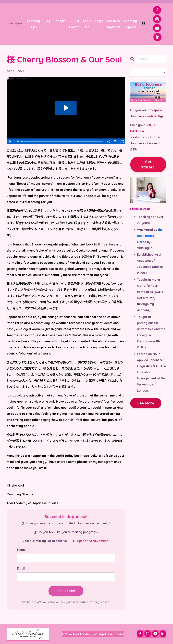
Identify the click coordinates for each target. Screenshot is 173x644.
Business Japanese (114, 24)
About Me (87, 24)
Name (21, 550)
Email (21, 568)
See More (146, 403)
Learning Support (130, 24)
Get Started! (148, 164)
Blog (47, 21)
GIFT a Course (74, 24)
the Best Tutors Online (150, 236)
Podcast (60, 21)
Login (99, 21)
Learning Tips (34, 24)
